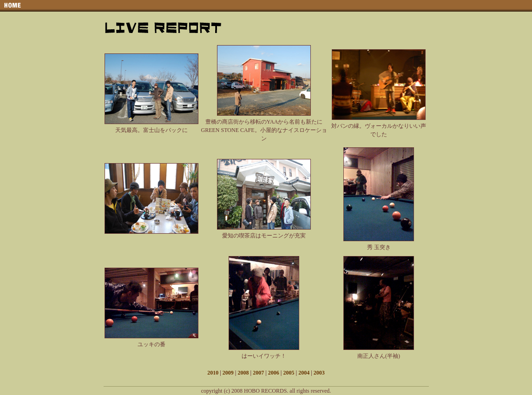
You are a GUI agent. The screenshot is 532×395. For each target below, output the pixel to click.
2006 (274, 373)
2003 (319, 373)
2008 (243, 373)
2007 (258, 373)
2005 (289, 373)
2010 (213, 373)
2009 (228, 373)
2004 (304, 373)
